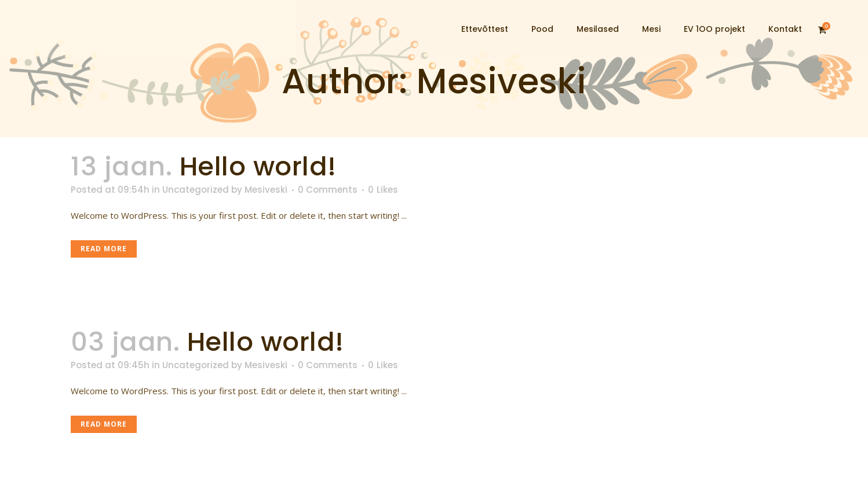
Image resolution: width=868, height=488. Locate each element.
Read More (104, 249)
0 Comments (328, 190)
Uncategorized (196, 190)
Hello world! (258, 166)
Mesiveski (266, 190)
